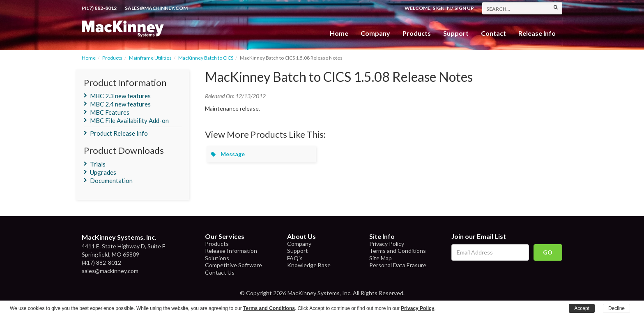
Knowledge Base (309, 265)
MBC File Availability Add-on (129, 120)
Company (375, 33)
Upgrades (103, 172)
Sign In (442, 8)
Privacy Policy (387, 244)
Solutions (217, 258)
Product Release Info (119, 133)
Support (456, 33)
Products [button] (417, 33)
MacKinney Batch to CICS (206, 58)
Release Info (537, 33)
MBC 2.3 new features (120, 96)
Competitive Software (233, 265)
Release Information (231, 251)
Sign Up (464, 8)
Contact (493, 33)
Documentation (111, 180)
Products (112, 58)
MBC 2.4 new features (120, 104)
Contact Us (220, 272)
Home (339, 33)
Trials (98, 164)
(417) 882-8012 (99, 8)
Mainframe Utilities (150, 58)
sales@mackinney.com (156, 8)
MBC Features (110, 112)
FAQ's (295, 258)
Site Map (381, 258)
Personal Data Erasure (398, 265)
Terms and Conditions (398, 251)
